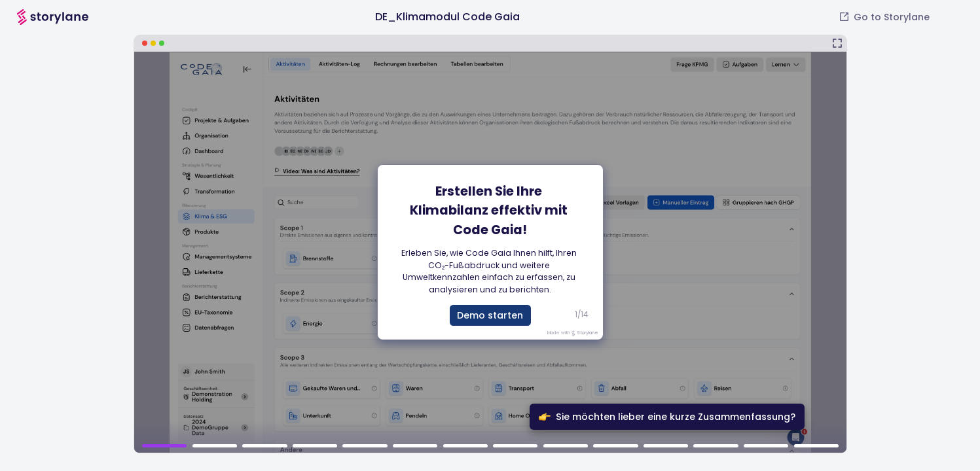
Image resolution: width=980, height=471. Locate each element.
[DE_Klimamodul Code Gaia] (490, 244)
